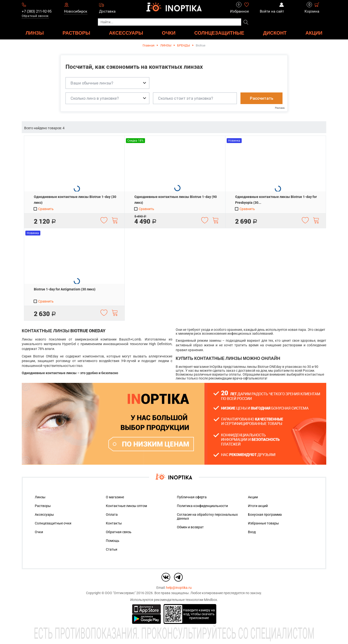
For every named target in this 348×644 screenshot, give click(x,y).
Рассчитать (262, 98)
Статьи (112, 549)
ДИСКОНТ (275, 33)
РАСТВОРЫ (76, 33)
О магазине (115, 497)
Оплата (112, 515)
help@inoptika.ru (179, 588)
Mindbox (210, 600)
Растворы (43, 506)
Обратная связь (119, 532)
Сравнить (43, 209)
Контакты (114, 523)
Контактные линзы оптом (126, 506)
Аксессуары (44, 515)
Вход (252, 532)
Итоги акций (258, 506)
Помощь (113, 541)
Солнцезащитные (219, 33)
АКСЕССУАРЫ (126, 33)
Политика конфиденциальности (202, 506)
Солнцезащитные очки (53, 523)
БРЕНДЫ (184, 45)
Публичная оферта (192, 497)
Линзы (40, 497)
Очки (39, 532)
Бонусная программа (265, 515)
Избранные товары (263, 523)
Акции (314, 33)
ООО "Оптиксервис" (120, 593)
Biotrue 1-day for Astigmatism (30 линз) (65, 289)
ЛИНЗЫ (35, 33)
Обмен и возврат (190, 527)
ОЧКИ (169, 33)
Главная (149, 45)
